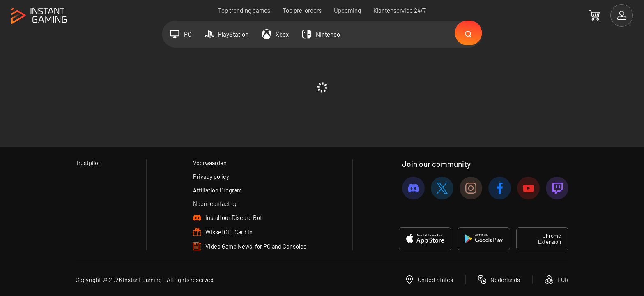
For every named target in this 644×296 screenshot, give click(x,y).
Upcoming (347, 10)
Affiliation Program (217, 190)
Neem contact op (215, 203)
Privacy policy (211, 176)
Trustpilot (88, 163)
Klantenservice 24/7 (400, 10)
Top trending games (244, 10)
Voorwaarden (210, 163)
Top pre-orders (302, 10)
